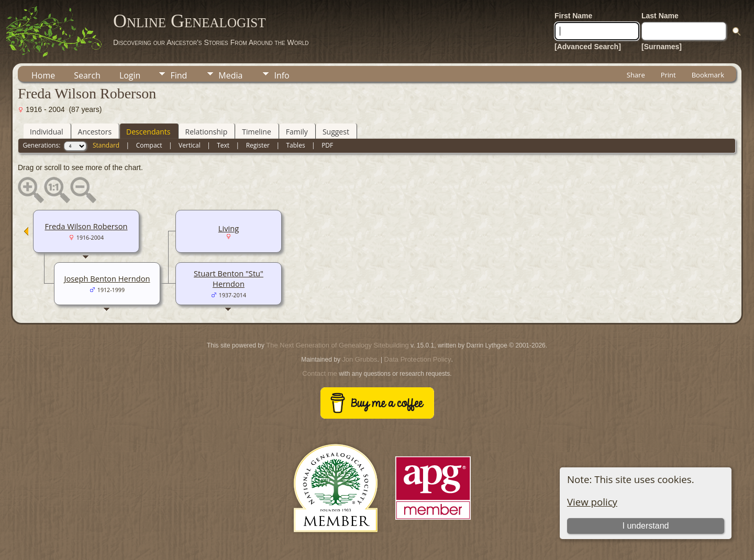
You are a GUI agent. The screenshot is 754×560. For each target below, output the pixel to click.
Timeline (257, 132)
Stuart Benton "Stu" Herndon (229, 278)
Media (230, 75)
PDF (327, 145)
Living (229, 228)
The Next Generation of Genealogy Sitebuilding (337, 345)
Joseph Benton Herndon (107, 278)
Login (130, 75)
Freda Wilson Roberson (86, 226)
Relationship (207, 132)
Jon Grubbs (359, 359)
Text (223, 145)
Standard (106, 145)
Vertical (190, 145)
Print (668, 75)
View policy (592, 502)
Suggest (336, 132)
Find (179, 75)
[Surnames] (662, 47)
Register (258, 145)
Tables (296, 145)
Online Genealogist (190, 21)
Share (636, 75)
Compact (149, 145)
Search (87, 75)
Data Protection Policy (418, 359)
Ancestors (95, 132)
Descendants (148, 132)
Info (281, 75)
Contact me (319, 373)
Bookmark (708, 75)
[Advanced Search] (588, 47)
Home (43, 75)
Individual (47, 132)
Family (297, 132)
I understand (645, 526)
